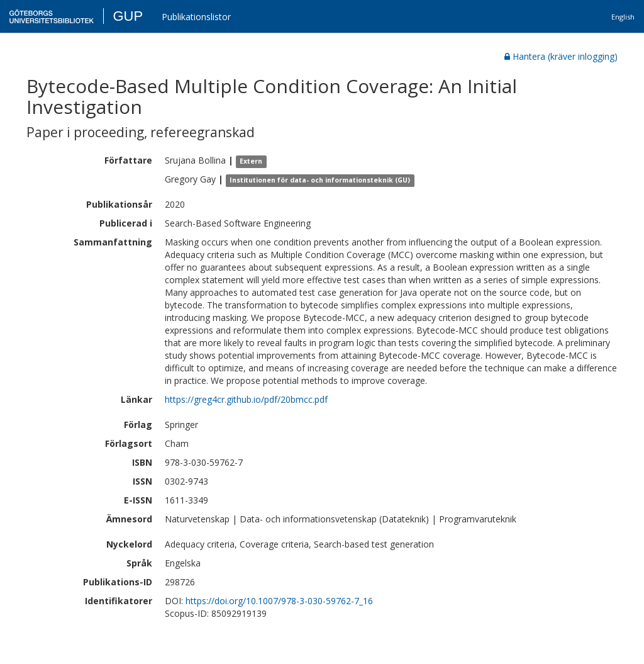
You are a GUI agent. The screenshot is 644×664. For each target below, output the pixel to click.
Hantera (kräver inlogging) (561, 56)
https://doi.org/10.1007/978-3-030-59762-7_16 (279, 601)
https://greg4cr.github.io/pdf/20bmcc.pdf (246, 399)
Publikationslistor (196, 17)
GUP (128, 16)
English (623, 17)
